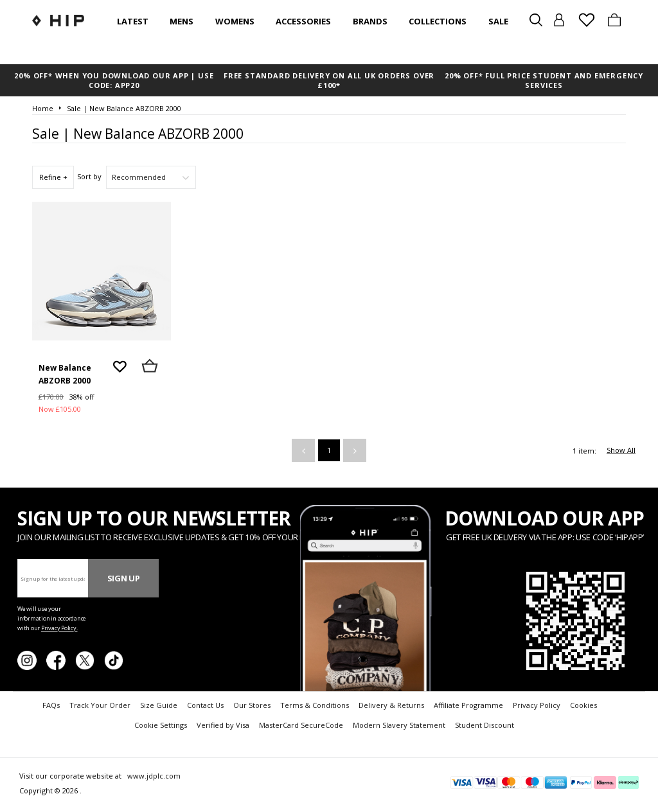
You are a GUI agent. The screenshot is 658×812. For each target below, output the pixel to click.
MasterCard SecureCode (301, 725)
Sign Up (124, 578)
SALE (498, 21)
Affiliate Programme (468, 705)
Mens (182, 21)
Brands (370, 21)
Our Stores (252, 705)
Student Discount (485, 725)
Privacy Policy (537, 705)
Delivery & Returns (391, 705)
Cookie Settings (161, 725)
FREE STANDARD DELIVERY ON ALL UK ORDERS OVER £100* (329, 80)
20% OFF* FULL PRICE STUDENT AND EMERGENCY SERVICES (544, 80)
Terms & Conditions (315, 705)
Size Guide (159, 705)
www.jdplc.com (153, 776)
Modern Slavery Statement (399, 725)
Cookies (583, 705)
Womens (235, 21)
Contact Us (205, 705)
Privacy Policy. (59, 628)
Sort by (89, 176)
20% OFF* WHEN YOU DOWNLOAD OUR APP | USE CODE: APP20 (114, 80)
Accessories (303, 21)
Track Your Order (100, 705)
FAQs (51, 705)
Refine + (53, 177)
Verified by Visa (223, 725)
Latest (133, 21)
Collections (438, 21)
